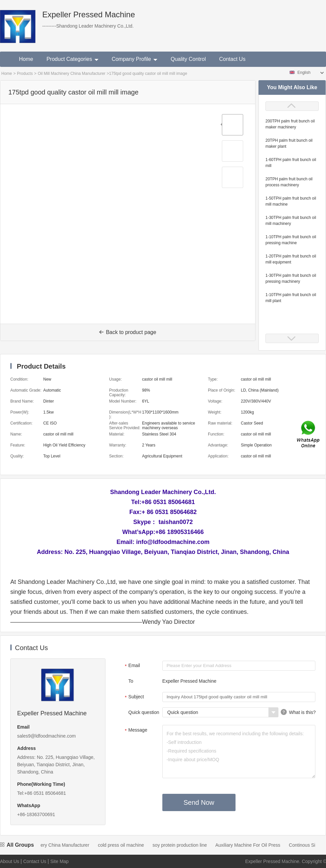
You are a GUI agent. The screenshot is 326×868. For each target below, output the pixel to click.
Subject (134, 697)
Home (26, 59)
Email (132, 666)
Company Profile (135, 59)
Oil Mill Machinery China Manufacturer (71, 74)
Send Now (199, 802)
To (131, 681)
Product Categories (73, 59)
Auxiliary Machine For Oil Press (251, 845)
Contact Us (232, 59)
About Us (10, 861)
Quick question (144, 712)
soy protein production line (183, 845)
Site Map (59, 861)
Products (25, 74)
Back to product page (128, 332)
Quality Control (188, 59)
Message (135, 731)
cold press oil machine (124, 845)
